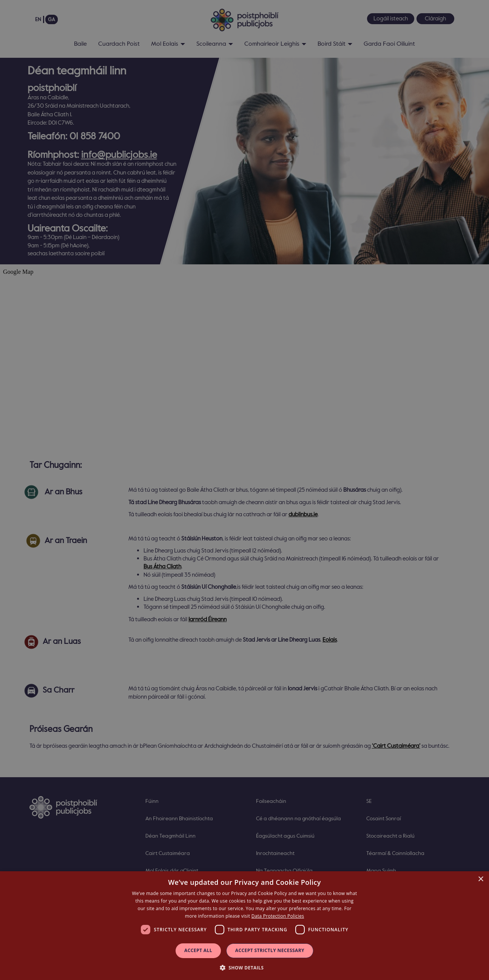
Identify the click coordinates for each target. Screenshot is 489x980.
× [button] (481, 879)
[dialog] (244, 926)
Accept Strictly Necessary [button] (270, 950)
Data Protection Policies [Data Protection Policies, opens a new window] (278, 916)
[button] (245, 967)
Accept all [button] (198, 950)
